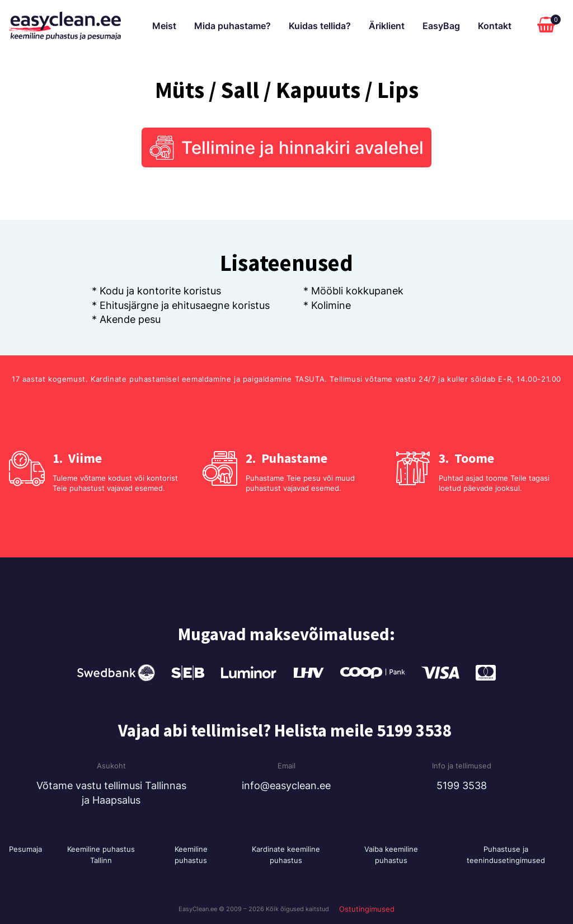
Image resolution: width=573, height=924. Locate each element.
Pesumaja (25, 849)
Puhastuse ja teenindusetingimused (506, 855)
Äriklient (387, 26)
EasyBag (441, 26)
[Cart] (549, 26)
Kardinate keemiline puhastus (286, 855)
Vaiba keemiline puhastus (391, 855)
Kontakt (495, 26)
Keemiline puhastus (191, 855)
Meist (164, 26)
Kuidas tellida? (320, 26)
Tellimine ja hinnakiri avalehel (302, 147)
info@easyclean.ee (286, 785)
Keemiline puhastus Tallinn (101, 855)
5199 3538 (462, 785)
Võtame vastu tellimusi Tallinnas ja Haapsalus (111, 792)
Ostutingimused (367, 909)
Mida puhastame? (233, 26)
